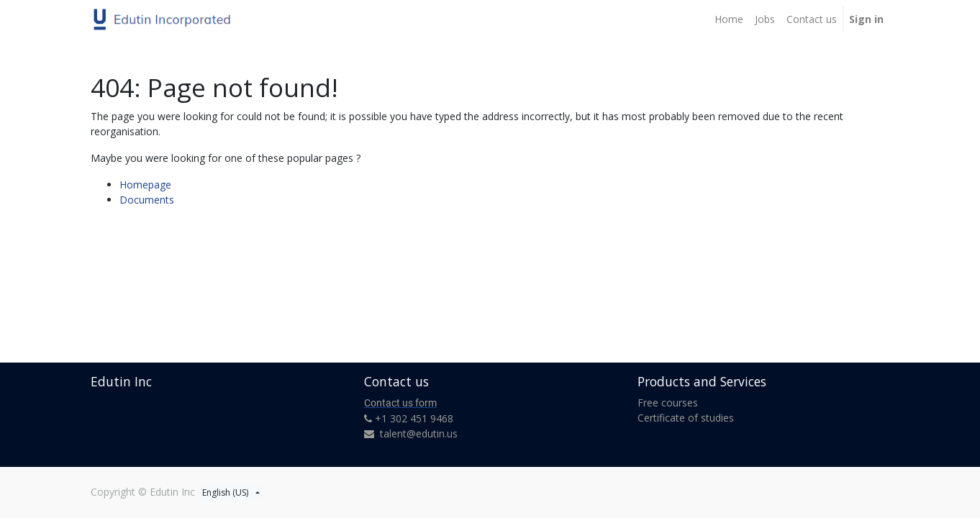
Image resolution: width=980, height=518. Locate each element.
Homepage (145, 185)
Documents (147, 200)
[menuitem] (729, 19)
